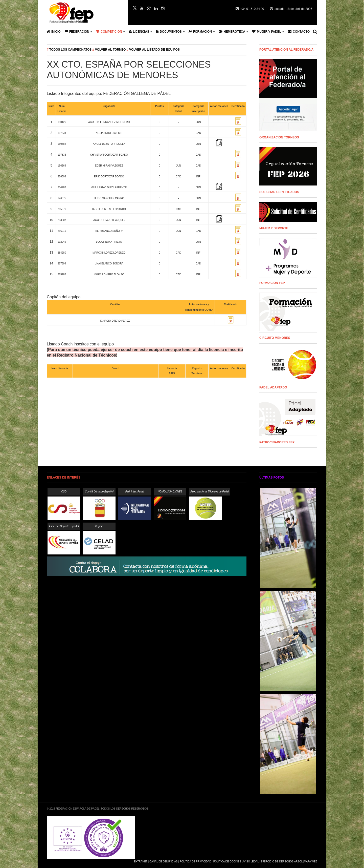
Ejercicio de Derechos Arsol (282, 862)
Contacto (299, 32)
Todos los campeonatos (71, 50)
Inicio (54, 32)
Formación (200, 32)
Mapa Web (311, 862)
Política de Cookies (227, 862)
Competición (109, 32)
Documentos (169, 32)
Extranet (141, 862)
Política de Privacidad (196, 862)
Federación (77, 32)
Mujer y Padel (267, 32)
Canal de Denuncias (163, 862)
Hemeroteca (232, 32)
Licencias (139, 32)
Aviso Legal (251, 862)
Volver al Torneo (110, 50)
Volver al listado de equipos (154, 50)
